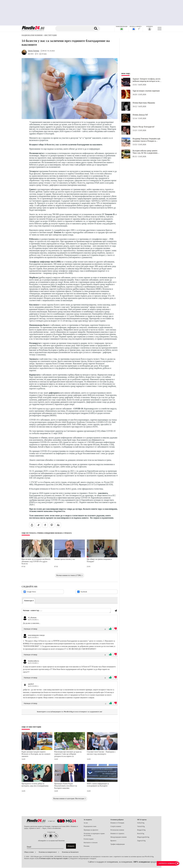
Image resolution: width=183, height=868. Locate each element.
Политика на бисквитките (70, 852)
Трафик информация (118, 845)
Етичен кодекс (89, 839)
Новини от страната (117, 834)
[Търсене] (74, 29)
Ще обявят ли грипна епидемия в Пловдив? (99, 560)
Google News (30, 592)
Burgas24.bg (141, 830)
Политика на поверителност (48, 852)
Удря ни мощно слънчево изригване (146, 91)
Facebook (82, 592)
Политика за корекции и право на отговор (94, 835)
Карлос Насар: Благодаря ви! (144, 127)
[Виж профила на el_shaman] (25, 619)
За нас (86, 823)
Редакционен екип (90, 827)
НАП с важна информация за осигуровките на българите (98, 785)
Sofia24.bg (141, 823)
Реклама (87, 846)
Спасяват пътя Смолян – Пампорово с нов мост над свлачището (101, 753)
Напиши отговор (30, 629)
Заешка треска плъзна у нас (65, 559)
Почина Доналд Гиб (140, 115)
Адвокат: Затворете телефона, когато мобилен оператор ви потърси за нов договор (147, 80)
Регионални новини (117, 830)
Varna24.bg (141, 827)
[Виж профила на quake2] (25, 685)
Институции (51, 35)
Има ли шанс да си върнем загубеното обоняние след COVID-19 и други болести (36, 561)
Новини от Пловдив (117, 823)
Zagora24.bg (141, 841)
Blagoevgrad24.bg (143, 837)
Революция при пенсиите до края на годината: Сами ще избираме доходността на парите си (68, 754)
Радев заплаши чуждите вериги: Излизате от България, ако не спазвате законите (36, 754)
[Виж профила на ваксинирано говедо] (25, 636)
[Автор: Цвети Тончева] (34, 51)
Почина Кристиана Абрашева (144, 103)
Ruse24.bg (141, 834)
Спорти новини (116, 827)
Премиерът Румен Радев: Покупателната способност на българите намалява (66, 786)
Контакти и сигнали (91, 843)
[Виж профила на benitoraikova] (25, 662)
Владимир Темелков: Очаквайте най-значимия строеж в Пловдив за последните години (147, 140)
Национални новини (32, 35)
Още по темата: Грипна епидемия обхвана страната (47, 533)
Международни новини (119, 837)
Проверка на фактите (91, 830)
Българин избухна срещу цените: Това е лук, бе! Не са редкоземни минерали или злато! (145, 152)
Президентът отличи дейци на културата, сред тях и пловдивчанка (35, 785)
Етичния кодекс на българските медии (54, 859)
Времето (113, 841)
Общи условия (29, 852)
